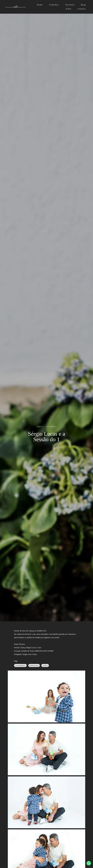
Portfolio (70, 5)
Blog (83, 5)
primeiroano (34, 665)
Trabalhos (54, 5)
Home (40, 5)
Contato (82, 9)
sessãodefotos (20, 665)
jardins (45, 665)
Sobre (69, 9)
